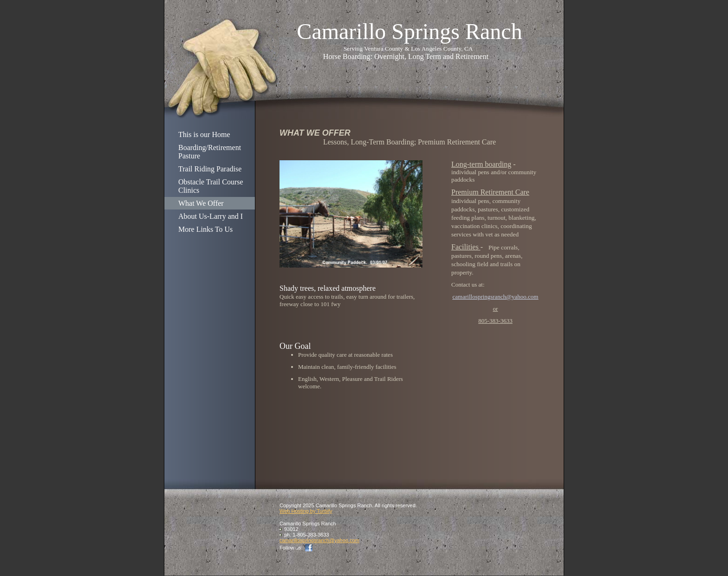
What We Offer (201, 203)
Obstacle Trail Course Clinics (211, 186)
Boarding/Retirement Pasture (210, 152)
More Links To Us (205, 229)
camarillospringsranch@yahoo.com (496, 297)
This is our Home (204, 134)
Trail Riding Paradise (210, 169)
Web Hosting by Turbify (306, 511)
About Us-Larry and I (211, 216)
